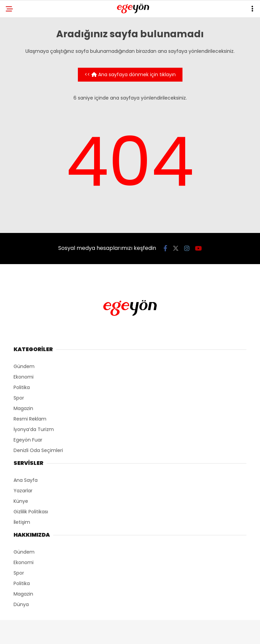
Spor (19, 398)
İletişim (22, 522)
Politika (22, 387)
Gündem (24, 366)
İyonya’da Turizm (34, 429)
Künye (21, 501)
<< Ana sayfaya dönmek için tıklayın (130, 74)
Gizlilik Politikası (31, 512)
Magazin (23, 408)
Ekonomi (24, 377)
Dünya (21, 604)
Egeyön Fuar (28, 440)
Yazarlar (23, 491)
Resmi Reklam (30, 419)
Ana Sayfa (26, 480)
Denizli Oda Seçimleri (38, 450)
